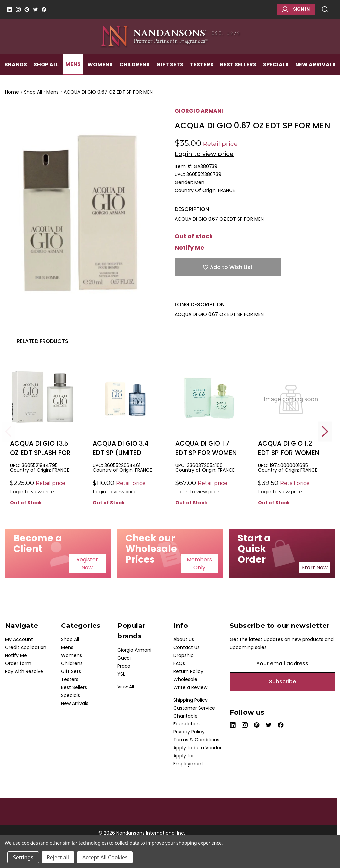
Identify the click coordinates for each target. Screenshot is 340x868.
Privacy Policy (189, 732)
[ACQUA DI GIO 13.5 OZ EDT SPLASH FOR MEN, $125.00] (43, 398)
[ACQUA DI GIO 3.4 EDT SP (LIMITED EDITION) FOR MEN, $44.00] (126, 398)
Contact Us (186, 647)
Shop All (46, 75)
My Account (19, 639)
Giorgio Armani (134, 650)
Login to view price (204, 154)
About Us (184, 639)
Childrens (134, 75)
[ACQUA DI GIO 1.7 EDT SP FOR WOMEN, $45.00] (208, 398)
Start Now (315, 568)
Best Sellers (238, 75)
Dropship (183, 655)
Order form (18, 663)
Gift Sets (170, 75)
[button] (87, 564)
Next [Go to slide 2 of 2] (325, 431)
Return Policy (188, 671)
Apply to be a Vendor (198, 748)
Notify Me (189, 248)
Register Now (87, 564)
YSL (121, 674)
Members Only (199, 564)
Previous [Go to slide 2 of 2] (8, 431)
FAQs (179, 663)
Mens (73, 75)
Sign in (296, 9)
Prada (124, 666)
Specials (276, 75)
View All (126, 687)
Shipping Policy (190, 700)
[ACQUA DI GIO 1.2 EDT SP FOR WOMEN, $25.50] (291, 398)
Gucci (124, 658)
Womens (100, 75)
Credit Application (26, 647)
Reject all (58, 857)
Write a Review (190, 687)
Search (325, 9)
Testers (202, 75)
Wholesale (185, 679)
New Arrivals (315, 75)
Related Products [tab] (42, 341)
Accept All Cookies (105, 857)
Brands (16, 75)
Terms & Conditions (196, 740)
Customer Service (194, 708)
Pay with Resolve (24, 671)
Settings (23, 857)
